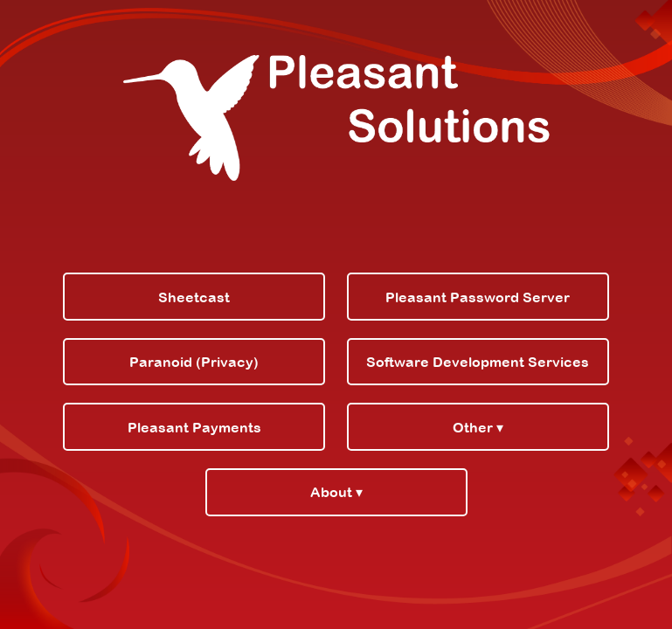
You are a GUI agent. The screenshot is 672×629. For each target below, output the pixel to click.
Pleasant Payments (194, 427)
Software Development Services (478, 362)
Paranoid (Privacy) (194, 362)
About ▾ (336, 492)
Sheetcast (194, 297)
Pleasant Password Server (478, 297)
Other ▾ (478, 427)
